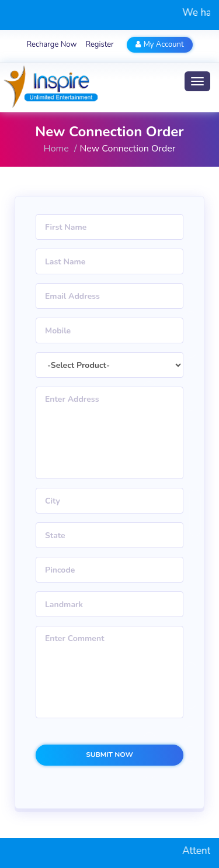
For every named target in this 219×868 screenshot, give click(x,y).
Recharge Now (51, 44)
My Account (160, 44)
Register (99, 44)
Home (56, 149)
